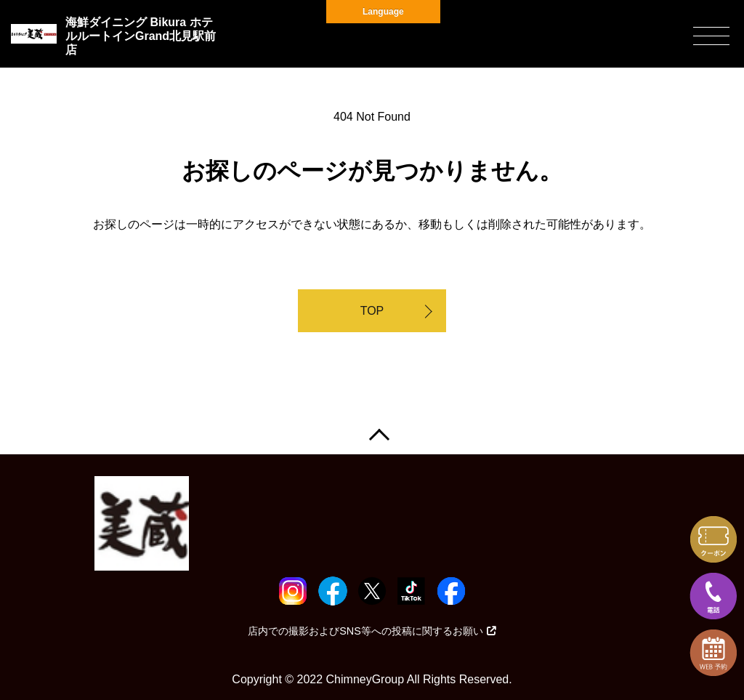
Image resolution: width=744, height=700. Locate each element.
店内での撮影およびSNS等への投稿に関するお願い (372, 631)
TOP (372, 311)
